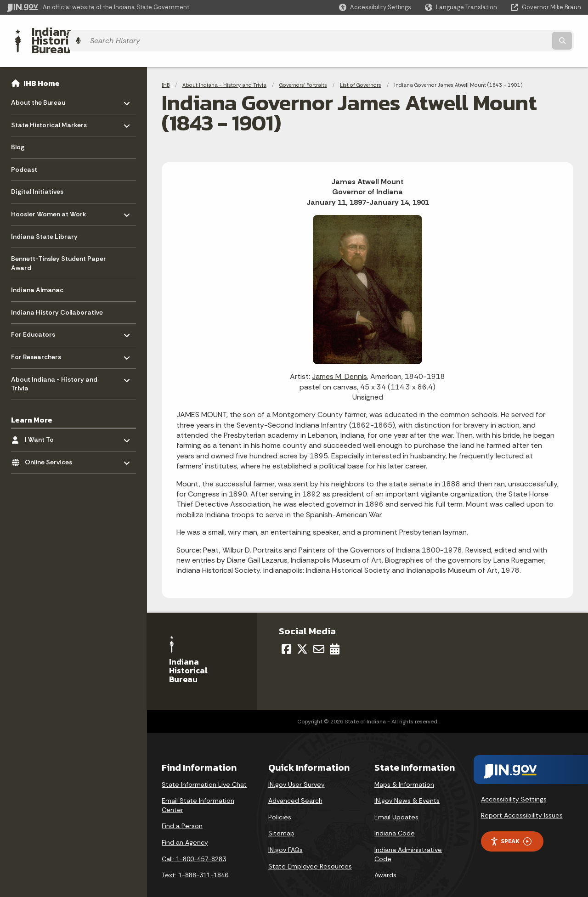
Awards (385, 859)
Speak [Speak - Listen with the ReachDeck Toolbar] (511, 826)
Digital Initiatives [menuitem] (37, 176)
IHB (166, 69)
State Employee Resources (310, 850)
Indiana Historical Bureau (93, 33)
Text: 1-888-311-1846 (195, 859)
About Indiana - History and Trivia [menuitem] (54, 366)
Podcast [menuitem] (24, 153)
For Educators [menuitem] (38, 317)
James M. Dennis (339, 361)
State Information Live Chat (204, 768)
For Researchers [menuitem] (38, 339)
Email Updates (396, 801)
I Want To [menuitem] (52, 421)
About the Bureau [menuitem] (38, 84)
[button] (375, 7)
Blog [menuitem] (18, 131)
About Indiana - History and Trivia (224, 69)
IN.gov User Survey (297, 768)
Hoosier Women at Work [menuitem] (49, 196)
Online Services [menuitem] (52, 444)
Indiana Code (395, 818)
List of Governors (361, 69)
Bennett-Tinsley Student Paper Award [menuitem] (59, 248)
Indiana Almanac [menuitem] (37, 274)
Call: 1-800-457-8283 (194, 843)
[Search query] (511, 33)
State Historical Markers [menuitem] (49, 107)
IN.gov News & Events (407, 785)
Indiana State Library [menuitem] (44, 220)
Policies (280, 801)
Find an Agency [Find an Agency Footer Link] (185, 826)
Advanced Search (295, 785)
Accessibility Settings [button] (514, 783)
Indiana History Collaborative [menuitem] (57, 296)
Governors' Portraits (303, 69)
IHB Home (42, 67)
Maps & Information (404, 768)
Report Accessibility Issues (522, 800)
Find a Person (182, 810)
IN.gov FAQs (286, 834)
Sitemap (281, 818)
